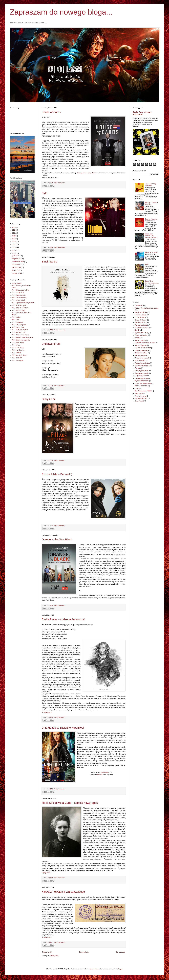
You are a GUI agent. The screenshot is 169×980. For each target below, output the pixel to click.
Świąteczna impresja (142, 373)
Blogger (120, 969)
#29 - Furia (15, 320)
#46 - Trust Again (17, 360)
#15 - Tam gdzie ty (18, 293)
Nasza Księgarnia (141, 345)
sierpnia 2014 (16, 268)
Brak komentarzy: (60, 183)
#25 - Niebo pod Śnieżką (20, 308)
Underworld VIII (51, 344)
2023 (14, 230)
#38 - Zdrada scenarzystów (21, 340)
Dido (44, 193)
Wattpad (138, 338)
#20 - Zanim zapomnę (19, 298)
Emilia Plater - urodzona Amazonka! (63, 619)
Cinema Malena (105, 772)
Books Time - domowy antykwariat (152, 282)
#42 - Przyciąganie (18, 350)
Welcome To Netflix (151, 252)
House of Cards (51, 112)
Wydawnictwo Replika (142, 366)
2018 (14, 242)
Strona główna (84, 952)
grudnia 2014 (16, 256)
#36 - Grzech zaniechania (20, 335)
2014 (14, 253)
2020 (14, 236)
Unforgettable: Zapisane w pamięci (63, 728)
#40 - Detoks (16, 345)
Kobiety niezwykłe (141, 355)
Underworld (139, 306)
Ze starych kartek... (141, 353)
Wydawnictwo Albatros (142, 363)
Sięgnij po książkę (141, 312)
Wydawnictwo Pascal (142, 381)
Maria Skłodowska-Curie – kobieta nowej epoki (70, 803)
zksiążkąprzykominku (142, 371)
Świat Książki (139, 401)
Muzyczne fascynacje (142, 328)
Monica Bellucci (140, 360)
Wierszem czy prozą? (142, 358)
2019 (14, 239)
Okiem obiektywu (140, 320)
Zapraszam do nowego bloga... (61, 12)
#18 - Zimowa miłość (19, 295)
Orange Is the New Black (57, 539)
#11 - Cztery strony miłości (21, 290)
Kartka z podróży (140, 340)
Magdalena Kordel (141, 376)
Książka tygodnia (140, 396)
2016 (14, 248)
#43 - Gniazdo (16, 353)
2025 (14, 227)
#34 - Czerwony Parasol (20, 330)
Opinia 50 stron (140, 317)
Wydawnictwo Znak (141, 333)
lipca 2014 (15, 270)
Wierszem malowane (142, 350)
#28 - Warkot (16, 317)
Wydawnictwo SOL (141, 399)
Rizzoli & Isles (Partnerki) (57, 474)
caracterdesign (94, 969)
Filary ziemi (49, 399)
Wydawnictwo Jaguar (142, 378)
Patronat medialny (141, 325)
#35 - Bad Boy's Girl (18, 332)
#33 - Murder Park (18, 327)
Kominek (100, 775)
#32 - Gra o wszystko (19, 325)
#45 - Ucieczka (17, 358)
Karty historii (139, 393)
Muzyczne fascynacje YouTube (145, 343)
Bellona (137, 388)
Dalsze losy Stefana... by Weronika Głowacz (151, 236)
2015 (14, 250)
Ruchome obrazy (140, 315)
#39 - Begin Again (18, 342)
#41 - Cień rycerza (18, 348)
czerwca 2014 (16, 273)
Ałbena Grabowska (141, 386)
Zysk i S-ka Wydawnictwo (143, 383)
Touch (147, 264)
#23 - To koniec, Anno (19, 305)
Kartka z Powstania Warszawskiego (63, 892)
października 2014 (18, 262)
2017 (14, 245)
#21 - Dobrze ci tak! (18, 300)
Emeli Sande (49, 262)
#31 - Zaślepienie (18, 322)
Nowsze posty (47, 952)
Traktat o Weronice (141, 335)
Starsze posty (120, 952)
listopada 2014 (17, 259)
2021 (14, 233)
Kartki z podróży (140, 322)
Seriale (137, 330)
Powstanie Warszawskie (143, 348)
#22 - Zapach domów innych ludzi (23, 303)
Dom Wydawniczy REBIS (143, 391)
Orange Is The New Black (86, 173)
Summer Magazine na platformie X (151, 220)
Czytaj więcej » (47, 712)
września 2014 (17, 265)
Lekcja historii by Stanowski (151, 185)
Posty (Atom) (54, 956)
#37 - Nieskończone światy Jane (22, 337)
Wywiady (138, 368)
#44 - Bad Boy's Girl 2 (19, 355)
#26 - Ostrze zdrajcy (18, 310)
